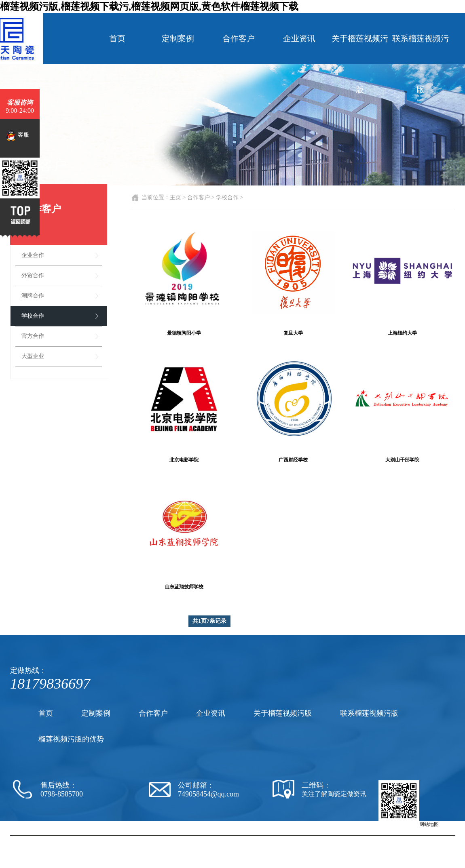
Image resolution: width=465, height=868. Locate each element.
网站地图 (429, 824)
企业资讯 (299, 38)
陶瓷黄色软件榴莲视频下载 (283, 839)
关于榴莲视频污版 (360, 64)
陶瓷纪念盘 (346, 839)
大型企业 (33, 356)
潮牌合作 (33, 296)
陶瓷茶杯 (323, 839)
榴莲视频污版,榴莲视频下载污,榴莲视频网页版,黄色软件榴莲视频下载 (149, 6)
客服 (18, 135)
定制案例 (178, 38)
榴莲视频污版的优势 (71, 739)
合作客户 (239, 38)
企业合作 (33, 255)
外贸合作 (33, 275)
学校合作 (33, 316)
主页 (175, 197)
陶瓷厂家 (243, 839)
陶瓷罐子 (369, 839)
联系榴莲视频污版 (421, 64)
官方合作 (33, 336)
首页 (117, 38)
